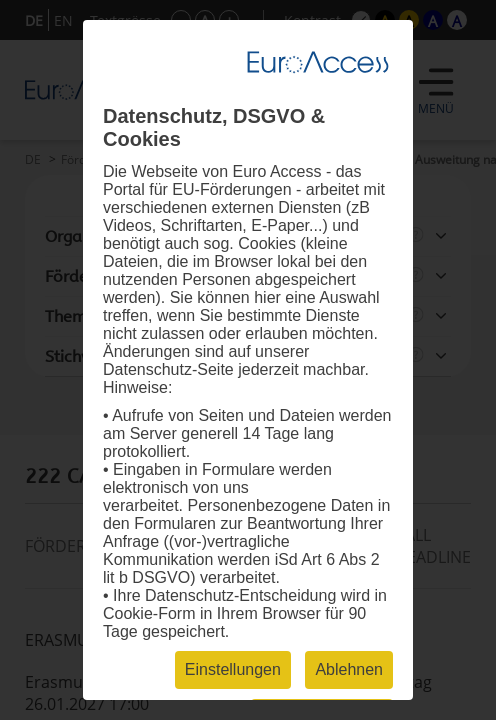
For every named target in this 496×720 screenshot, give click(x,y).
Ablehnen (349, 669)
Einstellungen (233, 669)
